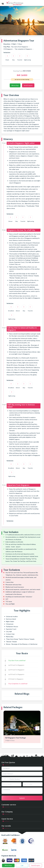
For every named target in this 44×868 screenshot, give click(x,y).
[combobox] (5, 779)
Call (22, 865)
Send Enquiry (28, 85)
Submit (22, 798)
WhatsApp (15, 85)
